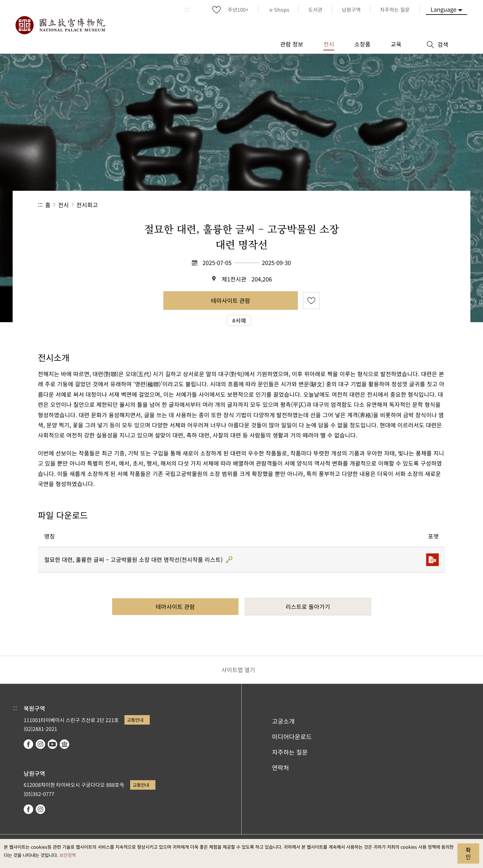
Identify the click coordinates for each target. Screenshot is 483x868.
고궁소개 (283, 721)
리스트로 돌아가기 (308, 606)
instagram (40, 744)
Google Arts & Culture (64, 744)
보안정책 (68, 855)
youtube (52, 744)
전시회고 (87, 205)
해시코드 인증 (229, 560)
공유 (376, 205)
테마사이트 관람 (231, 300)
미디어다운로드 (292, 737)
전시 (63, 205)
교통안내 (135, 720)
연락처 (281, 768)
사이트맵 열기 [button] (238, 670)
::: (187, 9)
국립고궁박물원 (60, 25)
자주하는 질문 (290, 752)
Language (444, 9)
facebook (28, 744)
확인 (468, 853)
